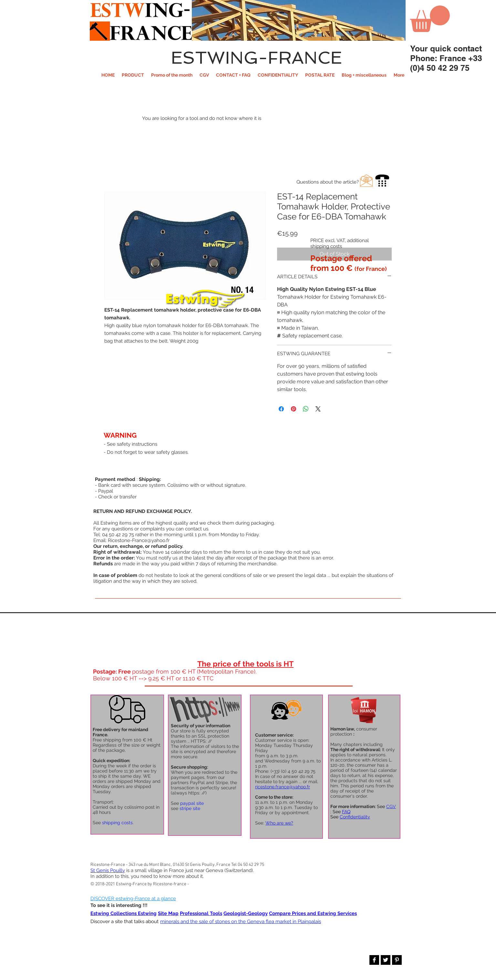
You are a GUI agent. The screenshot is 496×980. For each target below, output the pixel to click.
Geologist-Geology (246, 913)
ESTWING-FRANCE (256, 58)
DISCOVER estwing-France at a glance (133, 899)
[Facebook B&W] (374, 960)
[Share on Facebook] (281, 409)
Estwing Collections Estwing (124, 913)
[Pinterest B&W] (397, 960)
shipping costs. (118, 823)
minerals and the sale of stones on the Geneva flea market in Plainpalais (241, 921)
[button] (133, 75)
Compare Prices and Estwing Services (313, 913)
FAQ (346, 812)
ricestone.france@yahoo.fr (283, 787)
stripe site (190, 808)
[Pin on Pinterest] (294, 409)
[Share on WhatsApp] (306, 409)
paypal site (192, 803)
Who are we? (279, 823)
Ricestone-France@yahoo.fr (139, 540)
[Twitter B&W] (386, 960)
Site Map (168, 913)
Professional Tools (201, 913)
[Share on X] (318, 409)
